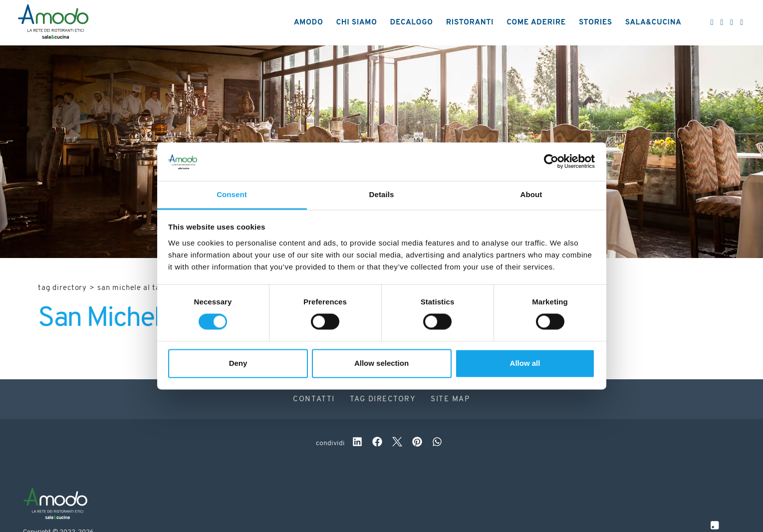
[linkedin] (357, 443)
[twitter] (397, 443)
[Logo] (53, 23)
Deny (238, 363)
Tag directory (62, 288)
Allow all (525, 363)
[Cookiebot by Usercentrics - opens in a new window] (551, 162)
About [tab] (531, 194)
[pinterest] (417, 443)
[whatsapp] (437, 443)
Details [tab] (382, 194)
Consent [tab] (232, 194)
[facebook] (377, 443)
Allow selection (381, 363)
